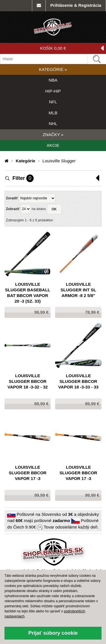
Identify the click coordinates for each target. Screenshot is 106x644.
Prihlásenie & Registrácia (76, 5)
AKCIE (53, 145)
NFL (53, 102)
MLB (53, 113)
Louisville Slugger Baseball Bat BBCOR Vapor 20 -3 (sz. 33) (28, 293)
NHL (53, 124)
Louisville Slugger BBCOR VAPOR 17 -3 (28, 473)
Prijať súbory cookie (53, 633)
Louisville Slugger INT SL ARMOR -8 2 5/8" (78, 290)
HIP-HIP (53, 91)
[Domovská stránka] (7, 161)
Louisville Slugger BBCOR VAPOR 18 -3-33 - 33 (78, 381)
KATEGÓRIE (53, 69)
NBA (53, 80)
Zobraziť (13, 209)
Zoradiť (12, 198)
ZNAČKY (53, 135)
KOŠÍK (72, 48)
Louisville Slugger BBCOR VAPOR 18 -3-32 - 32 (28, 381)
